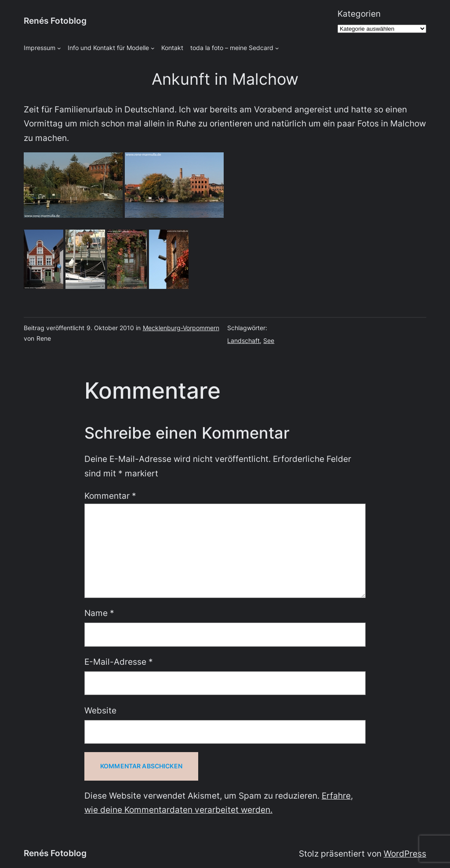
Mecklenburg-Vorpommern (181, 328)
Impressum (40, 48)
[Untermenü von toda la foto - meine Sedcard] (277, 48)
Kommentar (110, 496)
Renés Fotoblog (55, 21)
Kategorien (359, 14)
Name (99, 613)
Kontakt (172, 48)
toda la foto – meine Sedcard (232, 48)
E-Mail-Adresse (119, 662)
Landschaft (243, 340)
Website (100, 711)
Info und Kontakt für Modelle (108, 48)
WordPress (405, 854)
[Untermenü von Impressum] (59, 48)
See (269, 340)
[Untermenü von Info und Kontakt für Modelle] (153, 48)
